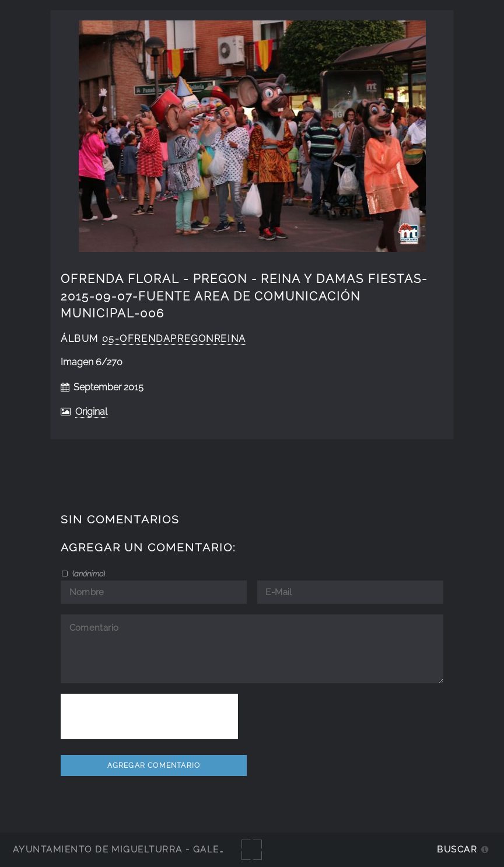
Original (91, 412)
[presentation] (149, 716)
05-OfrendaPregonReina (174, 339)
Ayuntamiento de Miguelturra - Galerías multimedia (160, 849)
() (88, 574)
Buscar (457, 849)
